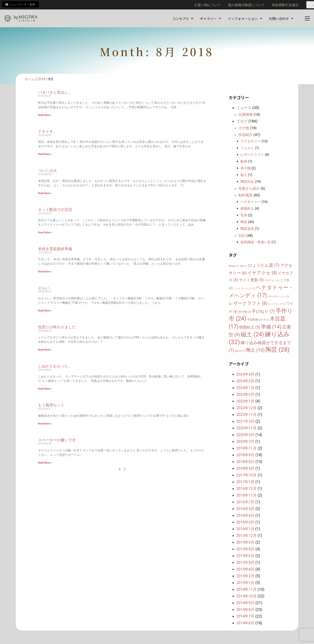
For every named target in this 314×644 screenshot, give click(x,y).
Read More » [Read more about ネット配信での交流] (45, 233)
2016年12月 (246, 488)
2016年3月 (245, 522)
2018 (41, 79)
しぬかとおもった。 (55, 366)
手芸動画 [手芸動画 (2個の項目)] (255, 320)
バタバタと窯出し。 (55, 92)
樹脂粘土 (247, 208)
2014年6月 (245, 623)
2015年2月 (245, 576)
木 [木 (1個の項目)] (266, 320)
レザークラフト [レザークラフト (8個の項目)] (248, 303)
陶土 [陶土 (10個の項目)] (255, 350)
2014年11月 (246, 589)
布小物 (246, 168)
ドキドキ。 (47, 131)
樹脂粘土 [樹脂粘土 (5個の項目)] (250, 327)
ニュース (244, 108)
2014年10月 (246, 596)
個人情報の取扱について (246, 5)
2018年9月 (245, 455)
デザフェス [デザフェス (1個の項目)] (272, 281)
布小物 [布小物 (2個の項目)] (245, 312)
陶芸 (244, 222)
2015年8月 (245, 549)
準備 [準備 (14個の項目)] (271, 327)
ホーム (30, 79)
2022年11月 (246, 415)
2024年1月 (245, 388)
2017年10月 (246, 475)
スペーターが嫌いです (57, 440)
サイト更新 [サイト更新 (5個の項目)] (251, 280)
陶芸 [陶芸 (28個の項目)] (278, 350)
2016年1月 (245, 529)
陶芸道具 (247, 229)
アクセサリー (251, 141)
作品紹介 (246, 135)
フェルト (247, 148)
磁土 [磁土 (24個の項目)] (252, 334)
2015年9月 (245, 542)
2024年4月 (245, 374)
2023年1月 (245, 401)
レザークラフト (252, 155)
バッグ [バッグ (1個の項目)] (250, 288)
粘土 (244, 175)
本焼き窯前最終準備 (55, 249)
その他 (244, 128)
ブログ (242, 121)
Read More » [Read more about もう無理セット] (45, 424)
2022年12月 (246, 408)
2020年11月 (246, 428)
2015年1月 (245, 583)
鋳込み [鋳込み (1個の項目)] (240, 351)
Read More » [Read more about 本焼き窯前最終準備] (45, 272)
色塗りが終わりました (57, 327)
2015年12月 (246, 536)
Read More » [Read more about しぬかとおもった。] (45, 389)
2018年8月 (245, 462)
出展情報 (246, 114)
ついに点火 (47, 170)
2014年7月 (245, 616)
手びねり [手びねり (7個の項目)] (263, 311)
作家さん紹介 (249, 188)
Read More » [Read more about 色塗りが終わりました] (45, 350)
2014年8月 (245, 609)
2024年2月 (245, 381)
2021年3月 (245, 421)
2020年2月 (245, 441)
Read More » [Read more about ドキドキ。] (45, 154)
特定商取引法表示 (285, 5)
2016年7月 (245, 502)
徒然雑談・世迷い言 (256, 242)
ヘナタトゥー (251, 202)
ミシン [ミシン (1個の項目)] (284, 296)
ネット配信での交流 (55, 210)
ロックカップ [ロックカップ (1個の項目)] (277, 304)
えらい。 (46, 288)
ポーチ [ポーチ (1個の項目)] (273, 296)
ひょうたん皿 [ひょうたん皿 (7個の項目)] (264, 265)
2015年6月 (245, 556)
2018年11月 (246, 448)
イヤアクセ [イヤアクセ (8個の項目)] (262, 273)
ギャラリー (210, 18)
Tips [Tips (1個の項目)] (243, 266)
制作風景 (246, 195)
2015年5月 (245, 562)
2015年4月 (245, 569)
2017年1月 (245, 482)
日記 (242, 235)
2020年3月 (245, 435)
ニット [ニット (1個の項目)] (239, 288)
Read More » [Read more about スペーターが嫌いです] (45, 463)
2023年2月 (245, 394)
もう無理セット (51, 405)
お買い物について (208, 5)
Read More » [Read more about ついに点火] (45, 193)
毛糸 (244, 215)
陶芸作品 (247, 182)
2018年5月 (245, 468)
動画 (244, 161)
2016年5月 (245, 509)
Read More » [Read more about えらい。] (45, 311)
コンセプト (183, 18)
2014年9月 (245, 603)
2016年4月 (245, 515)
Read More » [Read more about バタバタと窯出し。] (45, 115)
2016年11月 (246, 495)
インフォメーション (245, 18)
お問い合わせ (281, 18)
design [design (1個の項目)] (234, 266)
